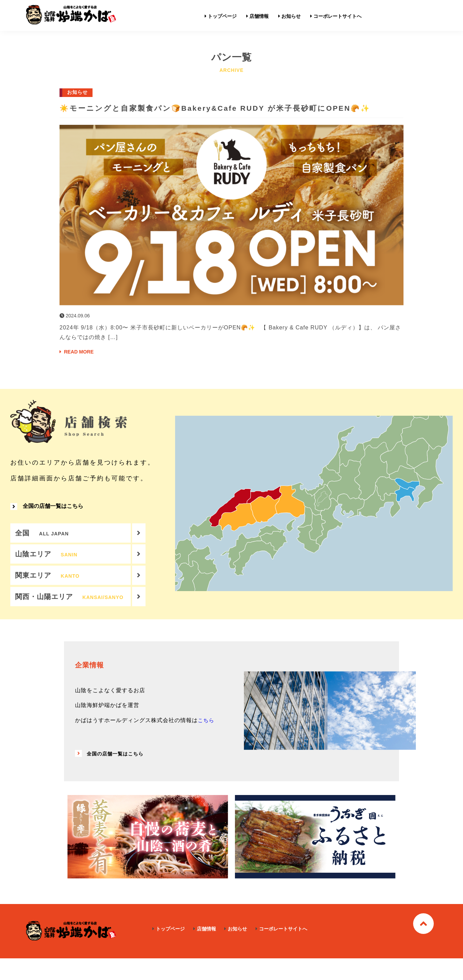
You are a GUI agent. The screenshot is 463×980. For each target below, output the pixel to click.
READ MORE (79, 364)
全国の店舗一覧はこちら (47, 522)
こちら (207, 742)
